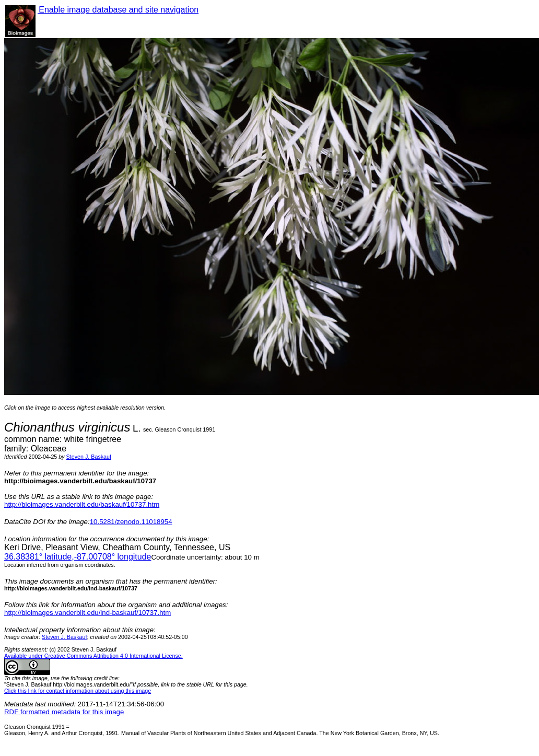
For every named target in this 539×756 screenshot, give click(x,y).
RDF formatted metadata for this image (64, 712)
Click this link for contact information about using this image (78, 691)
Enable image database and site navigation (118, 10)
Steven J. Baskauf (89, 457)
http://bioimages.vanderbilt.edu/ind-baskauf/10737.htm (87, 613)
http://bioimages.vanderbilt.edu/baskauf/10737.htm (82, 504)
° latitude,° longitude (78, 557)
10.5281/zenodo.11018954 (131, 522)
